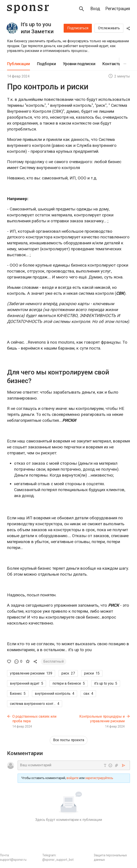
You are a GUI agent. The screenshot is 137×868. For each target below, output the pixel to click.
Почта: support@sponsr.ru (13, 857)
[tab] (19, 64)
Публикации (19, 64)
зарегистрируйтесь (99, 778)
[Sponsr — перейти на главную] (28, 9)
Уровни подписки (79, 64)
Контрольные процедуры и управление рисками (102, 719)
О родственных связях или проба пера (34, 719)
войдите (73, 778)
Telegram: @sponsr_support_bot (58, 857)
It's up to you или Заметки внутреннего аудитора (37, 28)
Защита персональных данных (110, 857)
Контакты (112, 64)
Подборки (46, 64)
